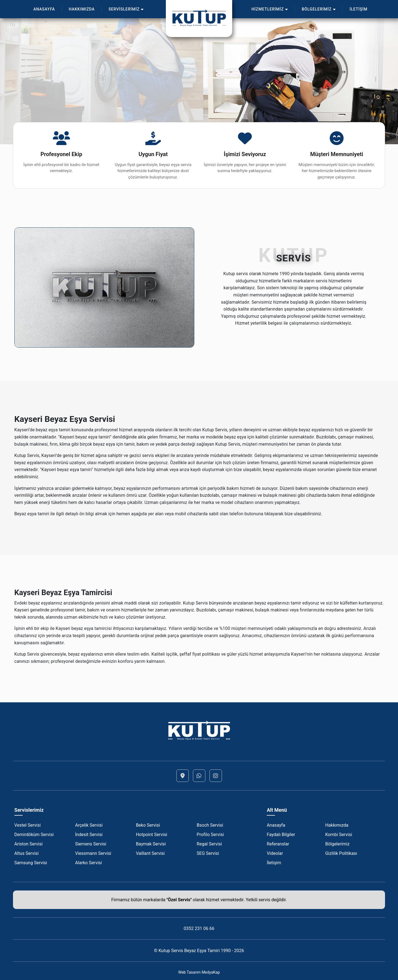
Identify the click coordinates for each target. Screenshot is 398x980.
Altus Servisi (27, 853)
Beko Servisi (148, 825)
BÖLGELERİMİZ (319, 9)
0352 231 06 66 (199, 928)
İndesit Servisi (89, 835)
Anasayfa (276, 825)
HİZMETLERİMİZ (270, 9)
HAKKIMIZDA (82, 9)
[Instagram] (216, 776)
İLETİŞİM (359, 9)
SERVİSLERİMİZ (126, 9)
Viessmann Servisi (93, 853)
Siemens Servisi (91, 844)
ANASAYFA (44, 9)
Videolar (275, 853)
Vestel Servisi (28, 825)
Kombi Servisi (339, 835)
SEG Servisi (208, 853)
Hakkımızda (337, 825)
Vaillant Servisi (150, 853)
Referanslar (278, 844)
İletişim (274, 863)
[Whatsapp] (199, 776)
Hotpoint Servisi (152, 835)
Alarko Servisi (89, 863)
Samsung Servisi (31, 863)
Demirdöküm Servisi (34, 835)
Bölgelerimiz (337, 844)
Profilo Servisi (210, 835)
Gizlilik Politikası (341, 853)
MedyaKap (211, 972)
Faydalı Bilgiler (281, 835)
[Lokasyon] (183, 776)
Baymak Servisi (151, 844)
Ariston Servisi (28, 844)
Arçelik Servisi (89, 825)
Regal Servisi (209, 844)
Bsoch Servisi (210, 825)
